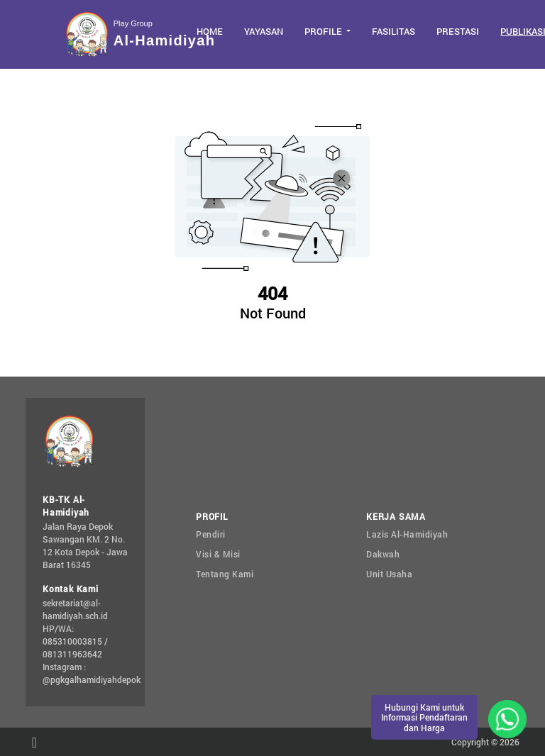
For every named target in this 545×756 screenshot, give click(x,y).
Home (210, 31)
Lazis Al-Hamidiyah (407, 534)
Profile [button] (324, 31)
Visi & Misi (218, 554)
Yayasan (264, 31)
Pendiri (211, 534)
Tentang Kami (225, 574)
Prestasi (458, 31)
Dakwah (383, 554)
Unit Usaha (389, 574)
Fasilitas (393, 31)
